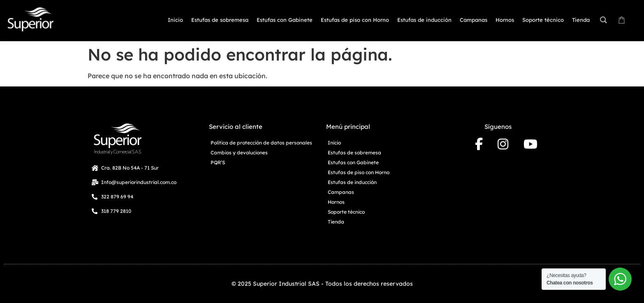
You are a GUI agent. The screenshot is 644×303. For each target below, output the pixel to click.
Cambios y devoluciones (239, 153)
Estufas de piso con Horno (359, 172)
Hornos (336, 202)
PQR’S (218, 162)
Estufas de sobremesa (354, 153)
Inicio (334, 143)
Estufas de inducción (352, 182)
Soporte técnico (346, 212)
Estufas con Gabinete (353, 162)
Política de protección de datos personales (261, 143)
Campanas (341, 192)
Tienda (336, 222)
